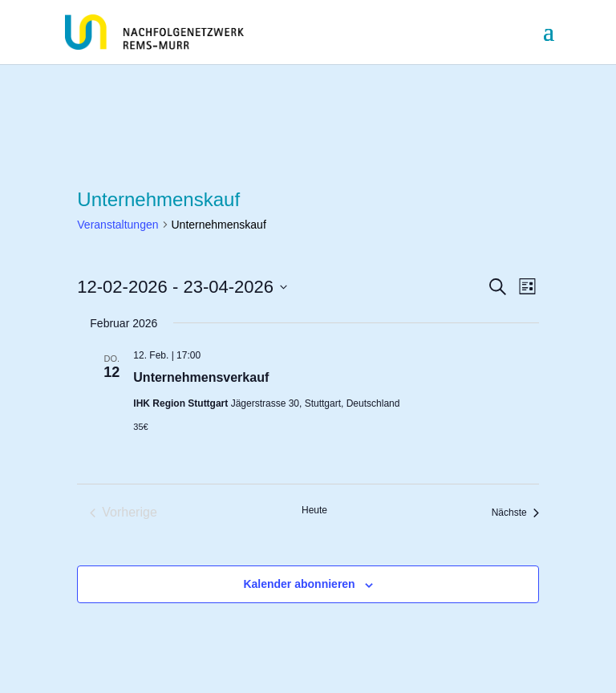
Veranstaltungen (118, 225)
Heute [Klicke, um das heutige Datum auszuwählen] (314, 510)
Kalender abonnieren (299, 584)
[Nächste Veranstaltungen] (515, 513)
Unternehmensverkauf (201, 377)
